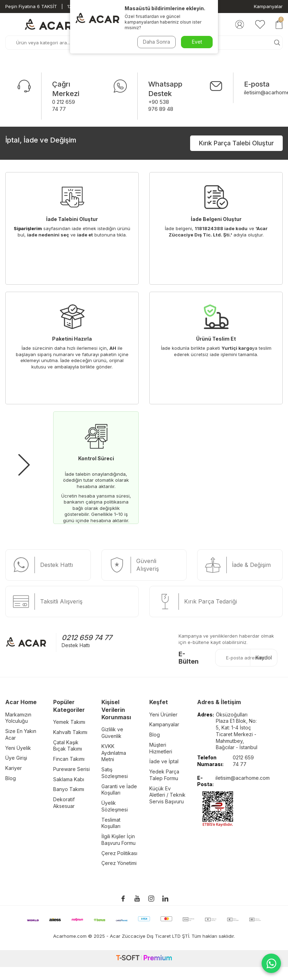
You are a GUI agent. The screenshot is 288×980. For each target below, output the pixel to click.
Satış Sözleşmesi (115, 773)
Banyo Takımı (69, 789)
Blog (11, 778)
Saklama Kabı (69, 779)
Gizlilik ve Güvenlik (112, 733)
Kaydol (264, 657)
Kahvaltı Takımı (70, 732)
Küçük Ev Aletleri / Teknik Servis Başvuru (167, 795)
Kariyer (14, 768)
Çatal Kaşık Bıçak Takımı (68, 746)
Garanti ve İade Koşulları (119, 790)
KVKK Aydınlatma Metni (114, 753)
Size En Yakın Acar (21, 734)
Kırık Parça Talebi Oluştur (236, 143)
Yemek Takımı (69, 722)
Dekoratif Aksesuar (64, 803)
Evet (197, 42)
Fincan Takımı (69, 759)
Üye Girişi (16, 758)
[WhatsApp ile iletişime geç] (271, 963)
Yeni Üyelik (18, 748)
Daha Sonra (156, 42)
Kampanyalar (268, 6)
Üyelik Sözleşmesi (115, 806)
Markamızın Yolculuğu (18, 718)
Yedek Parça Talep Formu (164, 775)
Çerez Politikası (119, 853)
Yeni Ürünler (163, 715)
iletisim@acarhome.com (243, 778)
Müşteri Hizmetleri (161, 748)
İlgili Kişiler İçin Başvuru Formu (118, 840)
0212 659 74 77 (87, 638)
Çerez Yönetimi (119, 863)
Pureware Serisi (71, 769)
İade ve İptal (164, 761)
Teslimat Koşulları (111, 823)
